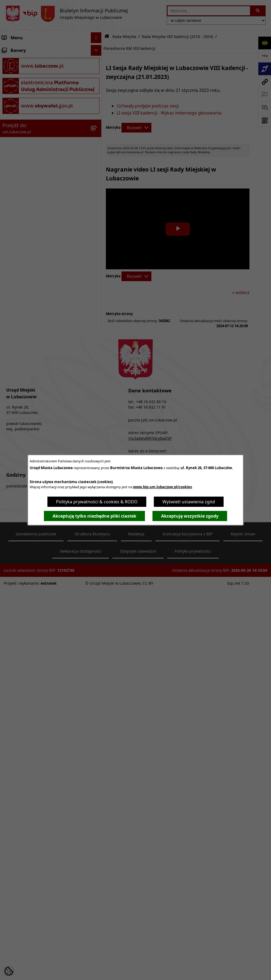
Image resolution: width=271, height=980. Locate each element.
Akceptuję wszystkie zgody (190, 516)
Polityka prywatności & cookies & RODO (97, 502)
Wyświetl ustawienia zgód (189, 502)
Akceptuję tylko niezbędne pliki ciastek (94, 516)
